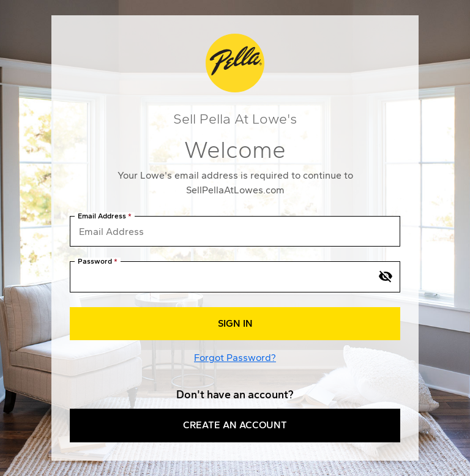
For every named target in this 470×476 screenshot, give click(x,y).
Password (95, 262)
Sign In (235, 323)
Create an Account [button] (235, 425)
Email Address (102, 216)
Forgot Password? (235, 358)
